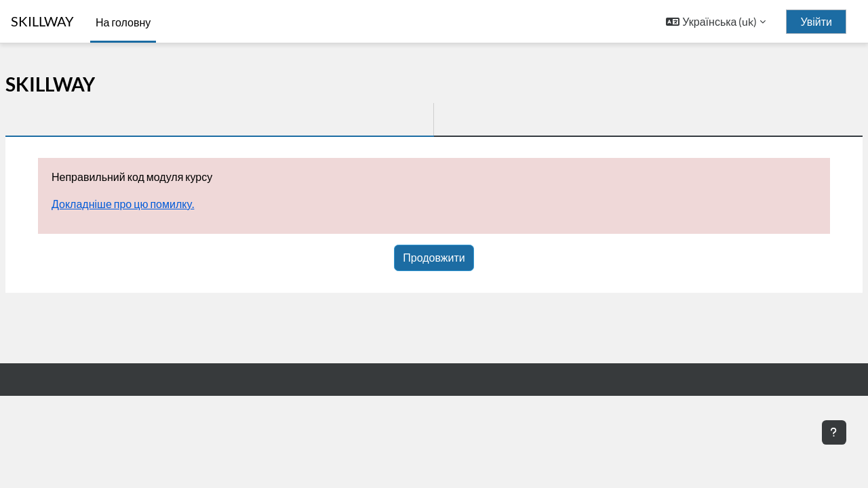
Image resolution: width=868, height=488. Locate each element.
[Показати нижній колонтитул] (834, 432)
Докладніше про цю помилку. (123, 204)
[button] (716, 22)
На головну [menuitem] (123, 22)
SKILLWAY (42, 21)
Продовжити (434, 257)
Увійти (816, 22)
